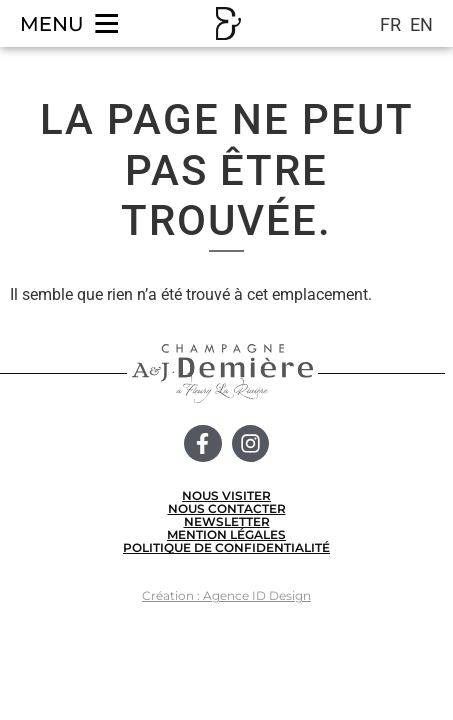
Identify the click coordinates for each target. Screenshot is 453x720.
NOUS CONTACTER (227, 508)
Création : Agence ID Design (226, 595)
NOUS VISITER (226, 495)
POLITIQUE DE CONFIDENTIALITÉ (226, 547)
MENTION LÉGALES (226, 534)
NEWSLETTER (227, 521)
